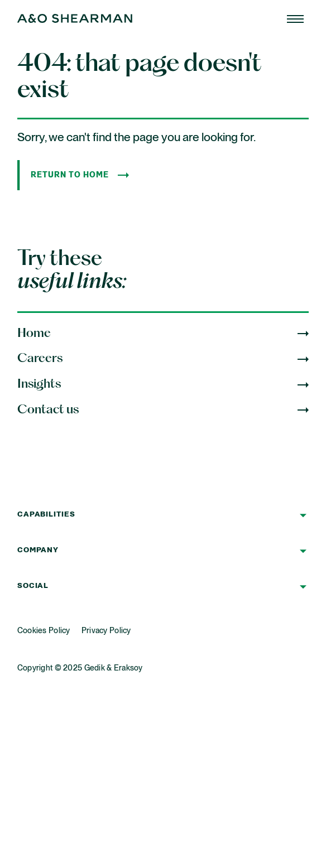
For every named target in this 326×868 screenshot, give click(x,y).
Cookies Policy (44, 631)
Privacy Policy (106, 631)
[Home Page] (295, 19)
